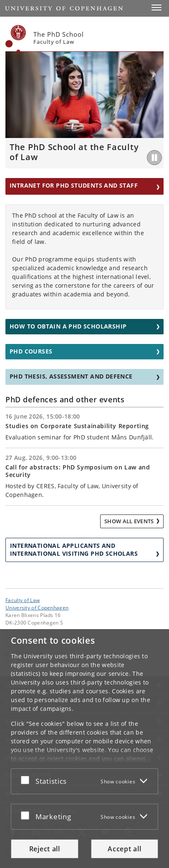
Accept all (124, 849)
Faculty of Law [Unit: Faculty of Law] (23, 600)
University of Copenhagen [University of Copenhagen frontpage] (37, 607)
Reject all (45, 849)
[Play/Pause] (154, 158)
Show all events (129, 521)
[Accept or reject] (27, 780)
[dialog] (84, 749)
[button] (156, 8)
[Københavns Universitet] (16, 39)
